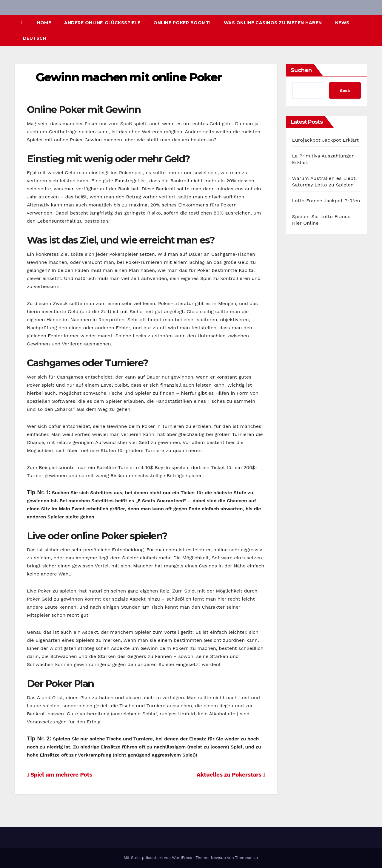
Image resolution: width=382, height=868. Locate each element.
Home (44, 23)
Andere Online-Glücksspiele (102, 23)
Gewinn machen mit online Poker (129, 77)
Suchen (301, 70)
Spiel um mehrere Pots (60, 775)
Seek (345, 91)
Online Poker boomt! (182, 23)
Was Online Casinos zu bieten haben (273, 23)
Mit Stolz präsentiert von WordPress (158, 858)
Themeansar (247, 858)
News (342, 23)
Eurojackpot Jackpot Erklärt (326, 140)
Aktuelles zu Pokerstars (231, 775)
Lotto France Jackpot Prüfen (326, 201)
